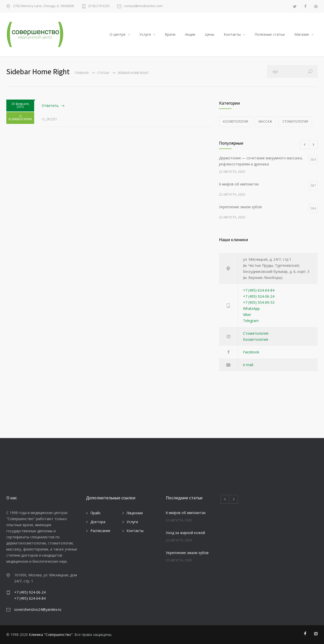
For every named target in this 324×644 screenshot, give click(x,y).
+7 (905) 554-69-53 (259, 302)
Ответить (50, 106)
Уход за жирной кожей (185, 533)
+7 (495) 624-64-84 (259, 290)
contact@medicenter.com (143, 6)
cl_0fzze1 (49, 119)
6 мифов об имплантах (186, 513)
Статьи (103, 73)
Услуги (145, 34)
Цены (209, 34)
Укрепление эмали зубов (187, 553)
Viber (247, 315)
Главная (82, 73)
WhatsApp (251, 308)
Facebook (251, 352)
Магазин (302, 34)
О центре (118, 34)
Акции (190, 34)
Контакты (232, 34)
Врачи (170, 34)
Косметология (236, 121)
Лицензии (135, 513)
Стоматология (295, 121)
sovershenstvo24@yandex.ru (38, 609)
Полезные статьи (270, 34)
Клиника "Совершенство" (51, 634)
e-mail (248, 365)
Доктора (98, 522)
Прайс (96, 513)
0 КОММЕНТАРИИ (20, 119)
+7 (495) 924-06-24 (259, 296)
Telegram (251, 321)
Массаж (265, 121)
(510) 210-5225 (99, 6)
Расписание (100, 531)
